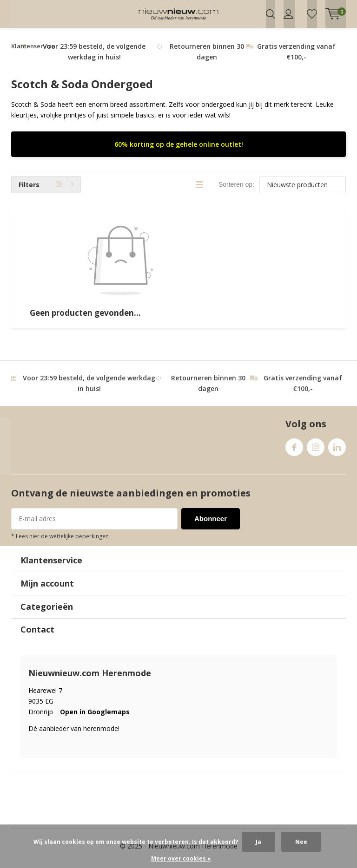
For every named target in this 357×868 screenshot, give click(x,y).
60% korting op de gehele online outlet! (179, 149)
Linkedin (337, 450)
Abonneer (211, 523)
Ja (258, 842)
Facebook (294, 450)
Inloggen (288, 14)
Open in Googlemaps (95, 716)
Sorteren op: (236, 189)
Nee (301, 842)
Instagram (316, 450)
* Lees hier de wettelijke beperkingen (60, 541)
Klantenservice (33, 51)
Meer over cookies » (181, 858)
